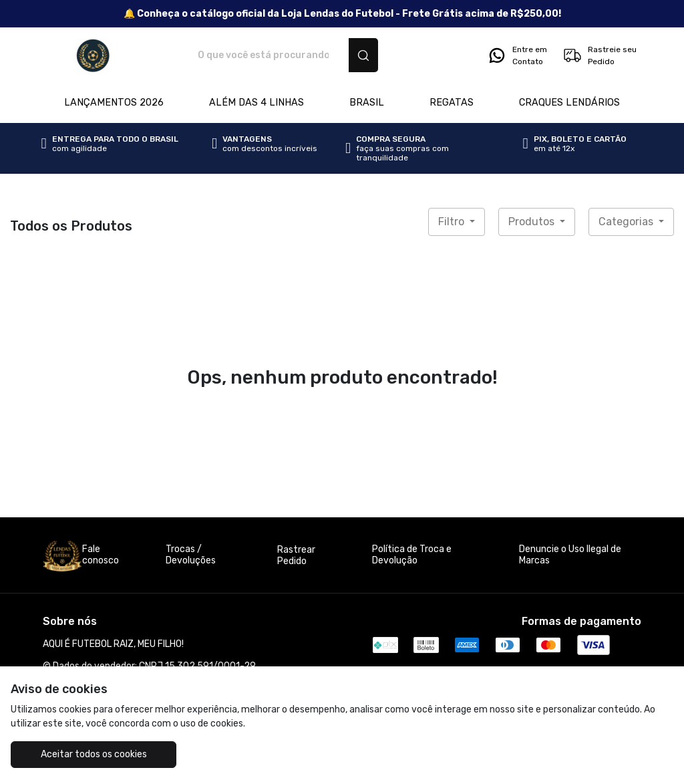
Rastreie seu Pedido (600, 55)
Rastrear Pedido (296, 555)
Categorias (627, 222)
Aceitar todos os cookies (94, 754)
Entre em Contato (517, 55)
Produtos (533, 222)
